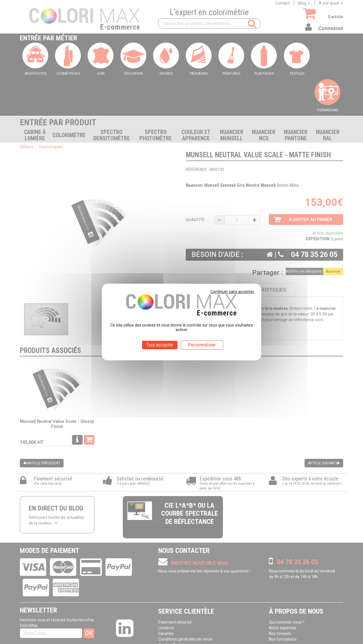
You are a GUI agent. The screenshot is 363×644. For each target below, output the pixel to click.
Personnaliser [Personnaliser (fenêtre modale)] (202, 345)
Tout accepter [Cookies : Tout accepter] (160, 345)
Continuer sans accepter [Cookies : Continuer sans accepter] (232, 292)
